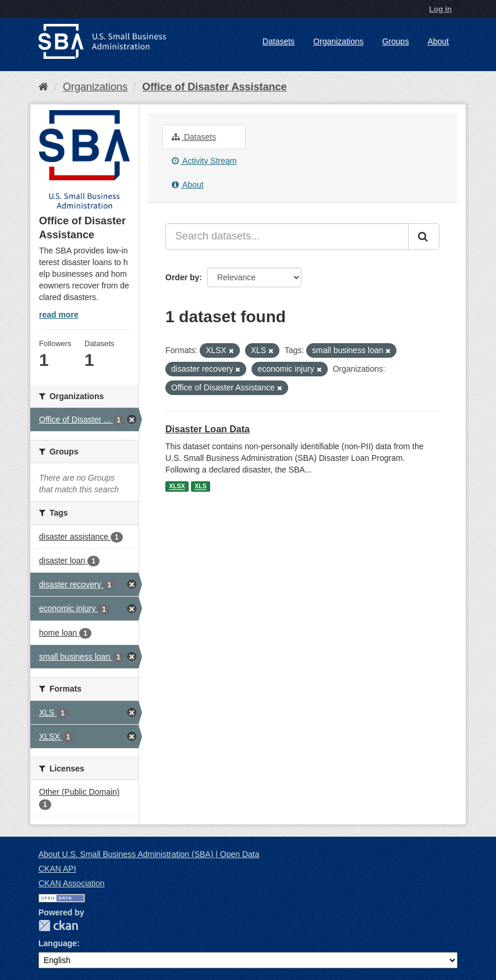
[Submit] (424, 237)
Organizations (338, 41)
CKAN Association (72, 883)
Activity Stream (204, 161)
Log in (440, 9)
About (438, 41)
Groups (395, 41)
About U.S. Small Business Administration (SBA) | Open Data (149, 854)
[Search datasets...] (287, 237)
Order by (182, 277)
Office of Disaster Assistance (214, 87)
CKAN (58, 926)
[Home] (43, 87)
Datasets (279, 41)
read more (59, 315)
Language (58, 943)
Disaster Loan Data (208, 429)
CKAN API (57, 869)
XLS (200, 487)
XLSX (177, 487)
